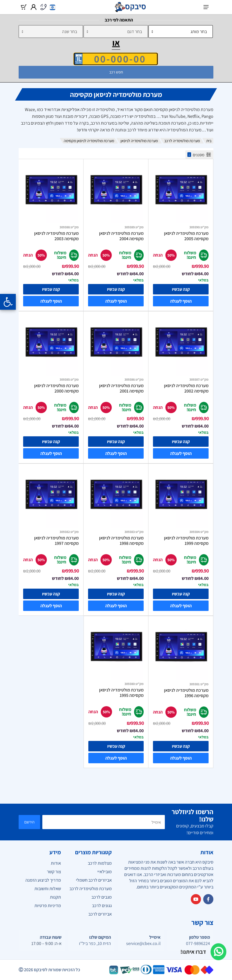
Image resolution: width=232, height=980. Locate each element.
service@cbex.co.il (143, 944)
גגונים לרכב (102, 906)
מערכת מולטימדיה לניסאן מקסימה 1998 (121, 541)
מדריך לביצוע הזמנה (43, 880)
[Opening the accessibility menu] (8, 302)
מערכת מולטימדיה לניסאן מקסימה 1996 (186, 693)
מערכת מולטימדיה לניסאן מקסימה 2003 (56, 236)
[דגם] (116, 32)
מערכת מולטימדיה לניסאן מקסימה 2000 (56, 388)
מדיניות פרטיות (48, 906)
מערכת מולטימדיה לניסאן (139, 141)
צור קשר (54, 872)
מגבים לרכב (102, 897)
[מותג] (181, 32)
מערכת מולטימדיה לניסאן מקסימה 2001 (121, 388)
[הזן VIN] (116, 59)
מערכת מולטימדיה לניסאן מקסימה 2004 (121, 236)
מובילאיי (105, 872)
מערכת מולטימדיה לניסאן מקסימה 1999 (186, 541)
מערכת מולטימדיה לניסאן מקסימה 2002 (186, 388)
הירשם (29, 822)
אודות (56, 863)
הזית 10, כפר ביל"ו (95, 944)
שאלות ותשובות (48, 889)
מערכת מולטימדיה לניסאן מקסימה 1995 (121, 693)
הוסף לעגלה (181, 301)
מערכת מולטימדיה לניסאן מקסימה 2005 (186, 236)
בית (209, 141)
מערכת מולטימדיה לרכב (182, 141)
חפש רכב (116, 72)
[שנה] (51, 32)
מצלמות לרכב (100, 863)
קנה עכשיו (181, 289)
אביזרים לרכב (100, 914)
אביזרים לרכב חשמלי (94, 880)
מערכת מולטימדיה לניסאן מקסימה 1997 (56, 541)
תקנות (55, 897)
